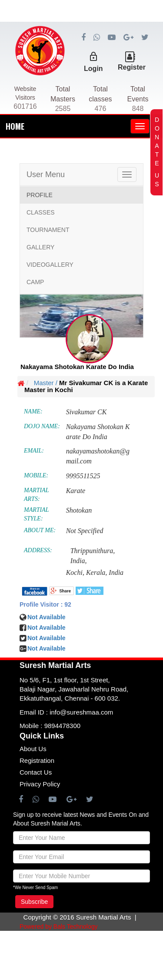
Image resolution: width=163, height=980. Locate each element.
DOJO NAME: (42, 426)
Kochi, (75, 572)
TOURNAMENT (48, 230)
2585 (63, 109)
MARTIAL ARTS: (36, 495)
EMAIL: (34, 451)
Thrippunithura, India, (93, 556)
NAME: (33, 411)
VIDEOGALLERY (50, 265)
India (116, 572)
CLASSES (41, 212)
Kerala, (96, 572)
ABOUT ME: (40, 530)
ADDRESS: (38, 550)
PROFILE (40, 195)
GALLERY (40, 247)
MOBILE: (36, 475)
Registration (37, 760)
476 (101, 109)
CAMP (35, 282)
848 (138, 109)
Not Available (47, 638)
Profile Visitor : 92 (45, 604)
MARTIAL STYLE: (36, 514)
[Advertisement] (81, 44)
